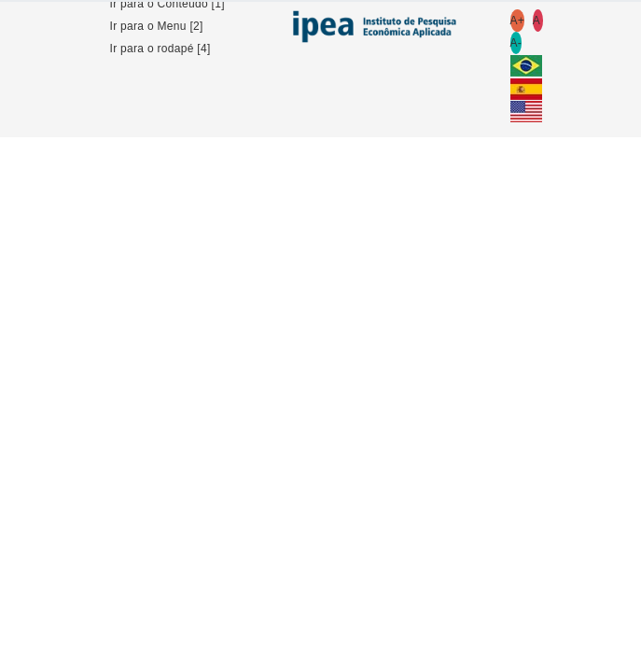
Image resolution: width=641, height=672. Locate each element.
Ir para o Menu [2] (157, 26)
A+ (518, 21)
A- (516, 43)
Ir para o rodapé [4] (160, 49)
